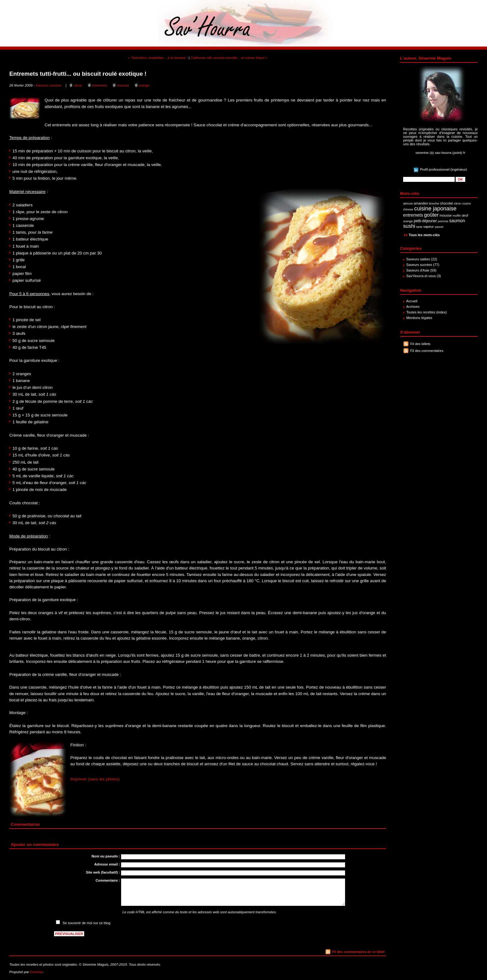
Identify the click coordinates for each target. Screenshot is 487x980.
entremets (413, 215)
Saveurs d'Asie (418, 270)
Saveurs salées (418, 259)
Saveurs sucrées (419, 265)
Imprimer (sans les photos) (95, 779)
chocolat (446, 203)
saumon (457, 221)
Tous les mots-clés (424, 235)
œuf (465, 215)
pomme (443, 221)
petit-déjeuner (425, 221)
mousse (446, 215)
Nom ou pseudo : (106, 856)
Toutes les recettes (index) (427, 312)
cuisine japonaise (435, 209)
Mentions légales (419, 318)
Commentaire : (108, 880)
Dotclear (36, 972)
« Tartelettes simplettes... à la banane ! (158, 58)
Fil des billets (420, 344)
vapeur (429, 227)
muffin (457, 216)
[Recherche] (429, 179)
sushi (409, 226)
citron (457, 203)
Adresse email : (107, 864)
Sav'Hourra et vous (421, 276)
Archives (413, 307)
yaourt (439, 227)
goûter (431, 215)
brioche (434, 203)
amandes (421, 203)
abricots (408, 204)
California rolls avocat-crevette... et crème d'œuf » (229, 58)
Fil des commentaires (427, 351)
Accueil (412, 301)
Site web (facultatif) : (103, 872)
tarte (419, 227)
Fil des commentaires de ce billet (358, 952)
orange (408, 221)
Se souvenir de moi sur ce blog (87, 923)
